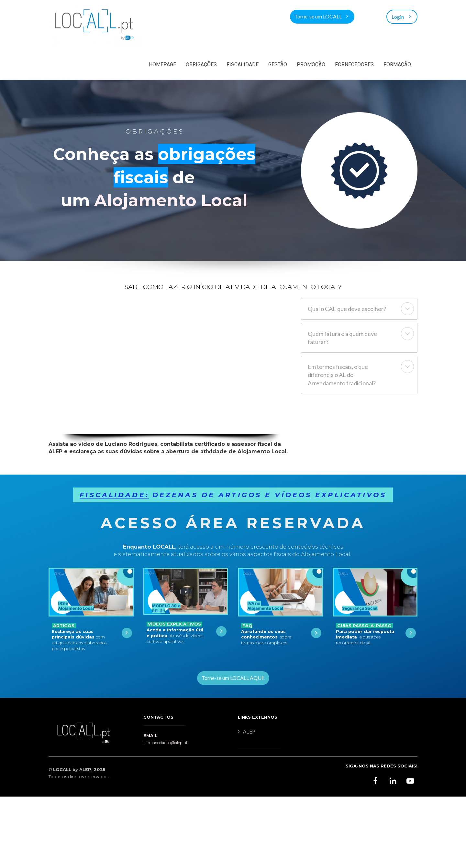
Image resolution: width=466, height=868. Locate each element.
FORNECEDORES (354, 64)
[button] (407, 309)
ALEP (247, 732)
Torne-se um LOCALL (321, 16)
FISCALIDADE (243, 64)
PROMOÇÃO (311, 64)
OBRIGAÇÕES (201, 64)
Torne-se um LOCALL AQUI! (233, 678)
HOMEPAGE (162, 64)
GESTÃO (278, 64)
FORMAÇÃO (397, 64)
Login (402, 16)
